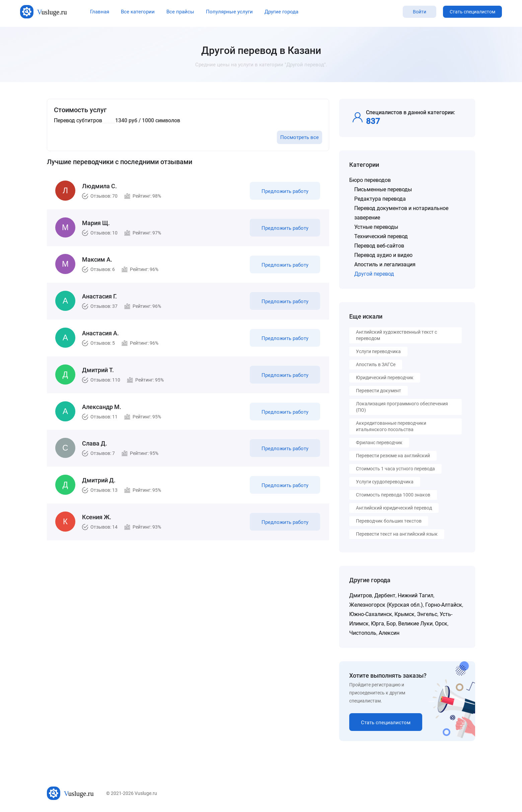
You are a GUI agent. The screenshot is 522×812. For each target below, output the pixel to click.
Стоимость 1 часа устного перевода (395, 469)
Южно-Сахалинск (371, 614)
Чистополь (363, 633)
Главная (100, 12)
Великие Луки (415, 624)
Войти (420, 12)
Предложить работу (284, 192)
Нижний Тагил (416, 595)
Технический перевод (381, 236)
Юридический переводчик (385, 378)
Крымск (404, 614)
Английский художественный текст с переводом (396, 335)
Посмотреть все (300, 137)
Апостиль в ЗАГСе (376, 364)
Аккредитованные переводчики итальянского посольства (391, 426)
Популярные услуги (229, 12)
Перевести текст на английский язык (397, 534)
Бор (391, 624)
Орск (441, 624)
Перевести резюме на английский (393, 456)
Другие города (281, 12)
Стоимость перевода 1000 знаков (393, 495)
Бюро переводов (370, 180)
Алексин (389, 633)
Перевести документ (379, 391)
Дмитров (361, 595)
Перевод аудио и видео (383, 255)
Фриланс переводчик (379, 443)
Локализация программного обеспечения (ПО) (402, 407)
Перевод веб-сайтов (379, 246)
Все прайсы (180, 12)
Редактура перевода (380, 199)
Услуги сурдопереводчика (385, 482)
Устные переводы (376, 227)
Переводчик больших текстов (389, 521)
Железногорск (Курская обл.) (386, 605)
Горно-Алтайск (444, 605)
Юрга (378, 624)
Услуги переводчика (378, 351)
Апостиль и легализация (385, 264)
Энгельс (427, 614)
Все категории (138, 12)
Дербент (385, 595)
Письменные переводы (383, 189)
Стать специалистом (472, 12)
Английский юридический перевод (394, 508)
